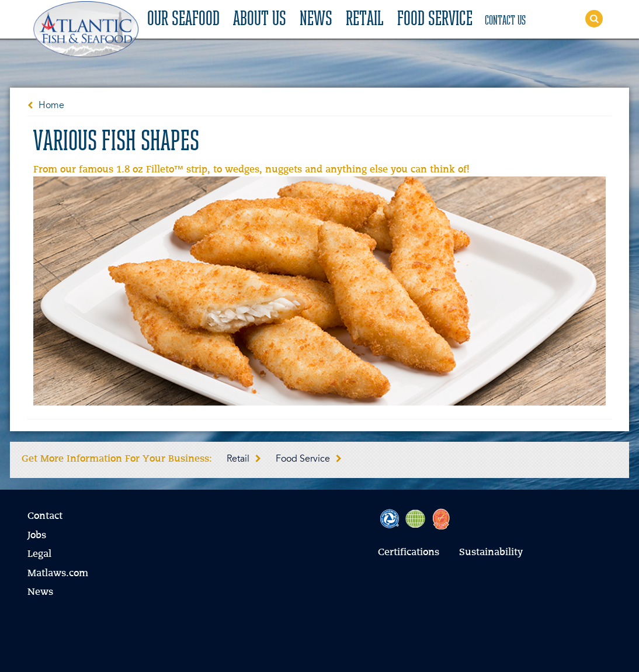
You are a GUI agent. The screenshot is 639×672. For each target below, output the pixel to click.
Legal (39, 555)
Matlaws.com (58, 574)
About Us (260, 20)
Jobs (37, 536)
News (316, 20)
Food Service (435, 20)
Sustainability (491, 553)
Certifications (409, 553)
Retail (365, 20)
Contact (45, 517)
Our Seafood (183, 20)
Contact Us (505, 21)
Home (51, 106)
